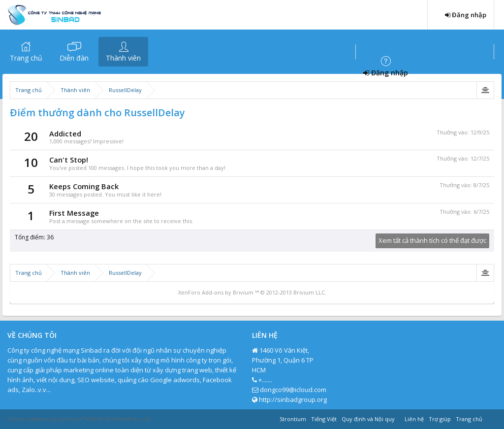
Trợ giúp (440, 419)
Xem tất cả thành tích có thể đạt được (432, 240)
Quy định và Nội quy (368, 419)
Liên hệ (414, 419)
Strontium (293, 419)
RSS (491, 418)
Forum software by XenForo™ (79, 419)
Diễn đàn (74, 58)
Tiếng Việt (324, 419)
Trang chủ (26, 58)
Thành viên (123, 58)
